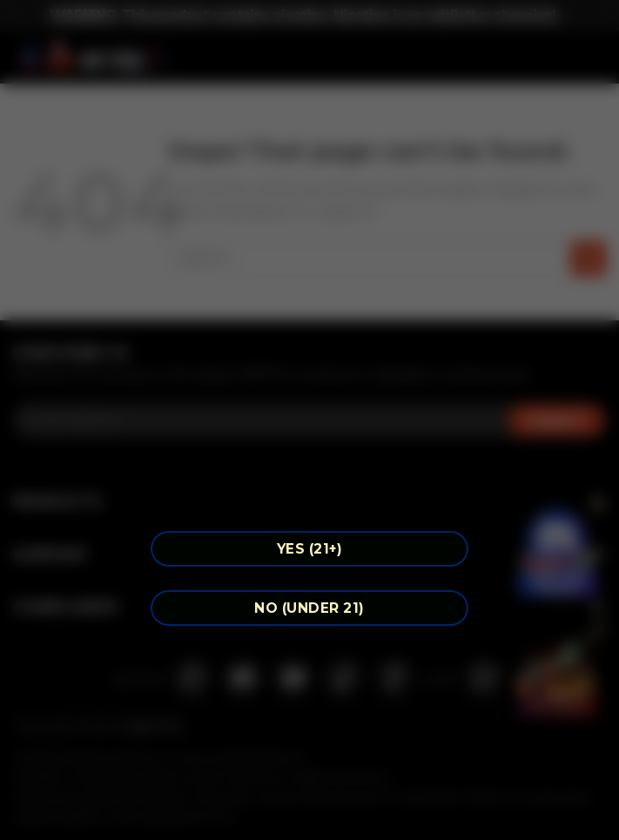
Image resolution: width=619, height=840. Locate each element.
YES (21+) (309, 549)
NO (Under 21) (309, 608)
